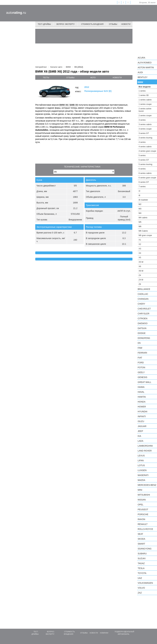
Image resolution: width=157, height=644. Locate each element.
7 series (142, 186)
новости (117, 78)
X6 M (141, 271)
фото (93, 78)
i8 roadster (143, 200)
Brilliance (144, 289)
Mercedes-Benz (147, 485)
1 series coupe (145, 104)
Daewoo (143, 323)
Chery (141, 304)
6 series (142, 169)
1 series (142, 91)
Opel (141, 505)
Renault (143, 524)
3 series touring (145, 138)
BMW (140, 82)
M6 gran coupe (145, 235)
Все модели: (145, 87)
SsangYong (145, 549)
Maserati (143, 475)
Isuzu (141, 421)
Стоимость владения (92, 24)
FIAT (140, 358)
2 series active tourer (145, 110)
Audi (140, 72)
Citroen (143, 318)
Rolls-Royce (145, 529)
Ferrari (142, 353)
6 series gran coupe (147, 178)
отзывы (70, 78)
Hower (142, 407)
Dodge (142, 333)
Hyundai (143, 412)
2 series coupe (145, 115)
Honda (142, 402)
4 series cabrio (145, 147)
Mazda (141, 480)
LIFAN (141, 461)
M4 (140, 213)
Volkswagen (145, 583)
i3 (139, 191)
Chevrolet (144, 309)
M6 (140, 226)
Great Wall (144, 382)
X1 (140, 240)
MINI (140, 490)
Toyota (142, 573)
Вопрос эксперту (66, 24)
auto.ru (16, 13)
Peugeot (143, 509)
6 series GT (144, 182)
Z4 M (141, 280)
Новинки (104, 633)
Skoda (141, 539)
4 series (142, 142)
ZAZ (140, 593)
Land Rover (145, 451)
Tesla (141, 568)
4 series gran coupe (147, 151)
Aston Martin (146, 67)
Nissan (142, 500)
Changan (143, 299)
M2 (140, 204)
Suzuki (142, 558)
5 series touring (145, 164)
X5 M (141, 262)
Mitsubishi (144, 495)
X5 (140, 257)
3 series (142, 120)
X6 (140, 266)
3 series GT (144, 133)
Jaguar (142, 426)
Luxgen (142, 470)
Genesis (142, 377)
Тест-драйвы (44, 24)
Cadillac (143, 294)
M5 (140, 222)
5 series (142, 155)
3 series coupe (145, 129)
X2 (140, 244)
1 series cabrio (145, 100)
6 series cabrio (145, 173)
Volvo (141, 588)
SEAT (140, 534)
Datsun (142, 328)
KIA (139, 436)
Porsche (143, 514)
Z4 (140, 275)
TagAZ (141, 563)
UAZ (140, 578)
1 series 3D (144, 95)
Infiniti (142, 416)
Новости (126, 24)
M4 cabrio (143, 218)
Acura (141, 58)
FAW (140, 348)
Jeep (140, 431)
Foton (141, 367)
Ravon (141, 519)
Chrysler (144, 314)
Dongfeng (144, 338)
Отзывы (113, 24)
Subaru (142, 554)
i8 (139, 195)
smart (141, 544)
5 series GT (144, 160)
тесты (46, 78)
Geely (141, 372)
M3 (140, 209)
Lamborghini (145, 446)
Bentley (143, 77)
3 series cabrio (145, 124)
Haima (141, 387)
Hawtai (142, 397)
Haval (141, 392)
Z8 (140, 284)
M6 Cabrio (143, 231)
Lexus (141, 456)
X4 (140, 253)
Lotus (141, 465)
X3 (140, 249)
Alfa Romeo (145, 63)
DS (139, 343)
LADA (141, 441)
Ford (141, 363)
